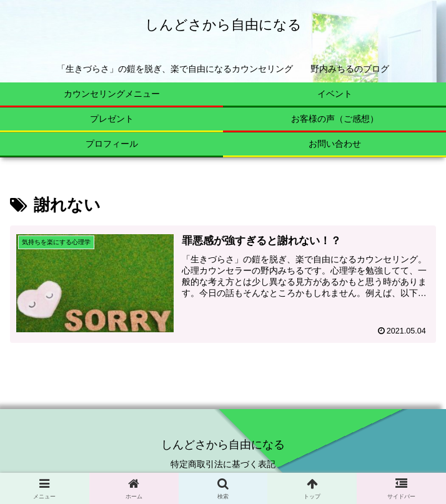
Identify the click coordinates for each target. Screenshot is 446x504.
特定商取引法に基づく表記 (223, 464)
